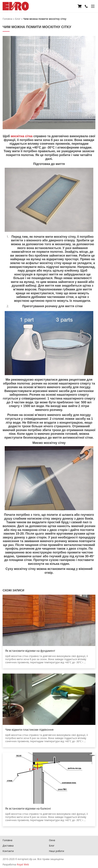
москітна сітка (22, 136)
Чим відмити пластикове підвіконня (29, 730)
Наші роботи (57, 851)
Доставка (8, 846)
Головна (7, 840)
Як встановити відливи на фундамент (30, 651)
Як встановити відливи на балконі (28, 808)
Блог (52, 846)
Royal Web (23, 864)
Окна (52, 840)
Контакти (8, 851)
